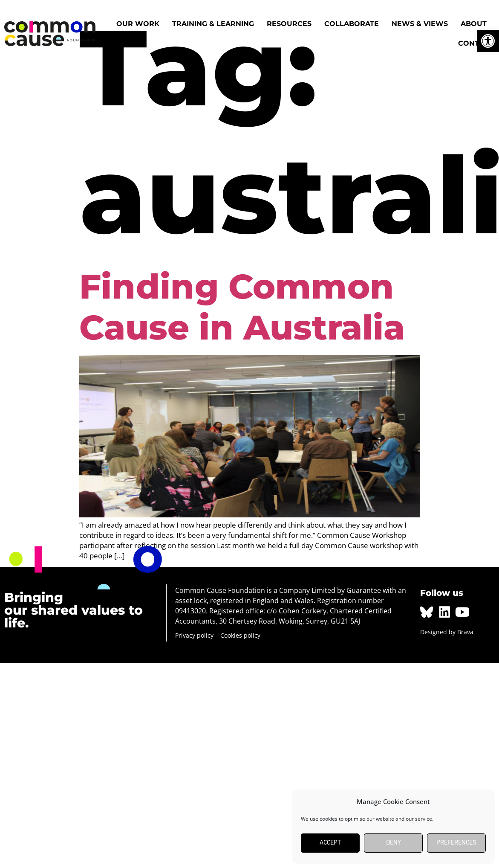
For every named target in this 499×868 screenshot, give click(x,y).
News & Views (420, 24)
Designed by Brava (447, 632)
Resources (289, 24)
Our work (138, 24)
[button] (488, 41)
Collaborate (352, 24)
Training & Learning (213, 24)
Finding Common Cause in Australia (242, 307)
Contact (476, 43)
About (474, 24)
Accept (330, 843)
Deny (394, 843)
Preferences (456, 843)
